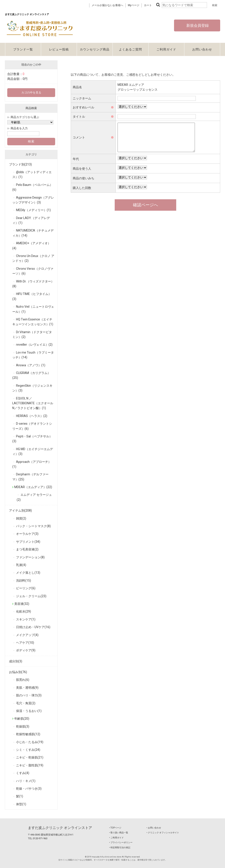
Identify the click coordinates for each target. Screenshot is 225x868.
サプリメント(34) (28, 542)
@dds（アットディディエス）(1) (32, 174)
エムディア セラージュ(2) (34, 497)
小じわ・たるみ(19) (30, 742)
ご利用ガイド (166, 49)
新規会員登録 (197, 25)
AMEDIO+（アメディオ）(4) (32, 246)
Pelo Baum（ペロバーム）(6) (33, 187)
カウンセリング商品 (95, 49)
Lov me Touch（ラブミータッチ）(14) (33, 355)
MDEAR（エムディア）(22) (33, 487)
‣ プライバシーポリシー (121, 842)
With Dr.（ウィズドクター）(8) (33, 284)
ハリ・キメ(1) (26, 781)
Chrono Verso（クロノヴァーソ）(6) (33, 271)
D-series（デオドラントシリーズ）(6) (32, 426)
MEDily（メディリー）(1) (33, 210)
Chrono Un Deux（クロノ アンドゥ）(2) (33, 258)
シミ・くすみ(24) (28, 750)
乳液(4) (21, 565)
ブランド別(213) (20, 164)
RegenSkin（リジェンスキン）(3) (32, 388)
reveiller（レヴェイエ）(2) (34, 345)
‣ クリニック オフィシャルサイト (163, 833)
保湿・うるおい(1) (29, 711)
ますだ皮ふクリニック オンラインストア (60, 828)
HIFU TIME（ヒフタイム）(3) (32, 296)
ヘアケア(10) (25, 643)
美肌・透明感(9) (27, 688)
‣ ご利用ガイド (116, 838)
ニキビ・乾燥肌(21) (30, 757)
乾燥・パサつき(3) (29, 789)
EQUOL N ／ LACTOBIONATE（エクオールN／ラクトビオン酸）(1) (33, 403)
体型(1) (21, 804)
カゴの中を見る (31, 93)
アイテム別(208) (20, 510)
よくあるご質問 (130, 49)
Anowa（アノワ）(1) (31, 365)
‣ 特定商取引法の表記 (120, 847)
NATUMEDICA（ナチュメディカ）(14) (33, 233)
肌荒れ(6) (23, 680)
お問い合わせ (202, 49)
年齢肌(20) (22, 719)
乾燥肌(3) (23, 726)
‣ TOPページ (115, 828)
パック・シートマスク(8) (33, 526)
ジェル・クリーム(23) (31, 596)
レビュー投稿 (59, 49)
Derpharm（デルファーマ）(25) (30, 477)
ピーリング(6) (26, 588)
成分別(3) (16, 661)
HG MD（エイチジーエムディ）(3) (33, 451)
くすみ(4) (23, 773)
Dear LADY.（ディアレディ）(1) (31, 220)
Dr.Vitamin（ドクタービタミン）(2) (32, 334)
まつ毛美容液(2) (27, 549)
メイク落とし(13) (28, 573)
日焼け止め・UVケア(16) (33, 627)
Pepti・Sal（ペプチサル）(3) (32, 439)
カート (148, 5)
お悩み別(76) (18, 672)
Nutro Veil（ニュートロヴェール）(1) (33, 309)
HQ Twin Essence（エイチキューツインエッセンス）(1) (33, 322)
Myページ (134, 5)
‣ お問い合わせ (154, 828)
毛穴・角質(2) (26, 703)
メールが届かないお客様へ (107, 5)
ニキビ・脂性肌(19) (30, 765)
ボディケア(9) (26, 650)
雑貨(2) (21, 518)
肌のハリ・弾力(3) (29, 695)
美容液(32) (22, 604)
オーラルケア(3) (27, 534)
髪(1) (20, 796)
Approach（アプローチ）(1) (32, 464)
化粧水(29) (24, 611)
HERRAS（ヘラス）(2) (32, 416)
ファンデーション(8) (30, 557)
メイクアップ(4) (27, 635)
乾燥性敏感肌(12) (28, 734)
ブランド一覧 (23, 49)
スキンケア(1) (26, 619)
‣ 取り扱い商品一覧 (119, 833)
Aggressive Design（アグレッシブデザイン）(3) (33, 200)
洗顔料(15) (24, 580)
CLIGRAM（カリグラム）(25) (31, 375)
